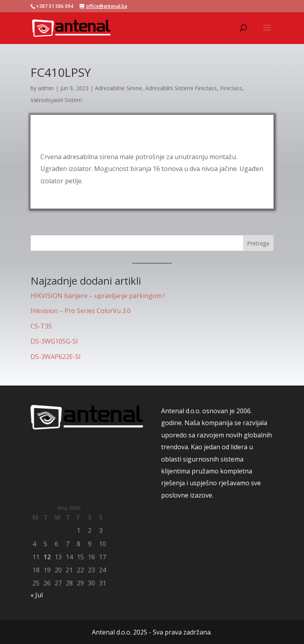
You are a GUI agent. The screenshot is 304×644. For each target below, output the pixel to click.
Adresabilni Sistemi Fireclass (181, 88)
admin (46, 88)
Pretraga (258, 243)
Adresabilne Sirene (119, 88)
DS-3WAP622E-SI (56, 357)
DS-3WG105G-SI (54, 341)
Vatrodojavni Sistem (56, 100)
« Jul (37, 595)
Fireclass (231, 88)
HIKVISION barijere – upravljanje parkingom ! (98, 296)
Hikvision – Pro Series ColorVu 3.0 (81, 311)
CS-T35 (41, 326)
